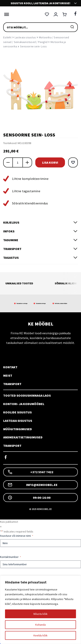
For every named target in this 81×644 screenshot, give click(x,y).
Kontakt (10, 367)
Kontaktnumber (10, 557)
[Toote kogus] (18, 162)
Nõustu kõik (40, 614)
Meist (8, 375)
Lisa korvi (50, 162)
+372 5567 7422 (30, 472)
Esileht (7, 37)
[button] (73, 162)
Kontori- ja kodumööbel (24, 404)
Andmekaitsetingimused (23, 437)
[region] (40, 610)
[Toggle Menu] (6, 14)
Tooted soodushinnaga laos (27, 395)
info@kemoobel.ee (33, 485)
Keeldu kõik (40, 635)
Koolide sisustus (17, 412)
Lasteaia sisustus (25, 37)
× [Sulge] (1, 527)
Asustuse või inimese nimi (17, 536)
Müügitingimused (18, 429)
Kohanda (40, 625)
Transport (12, 384)
